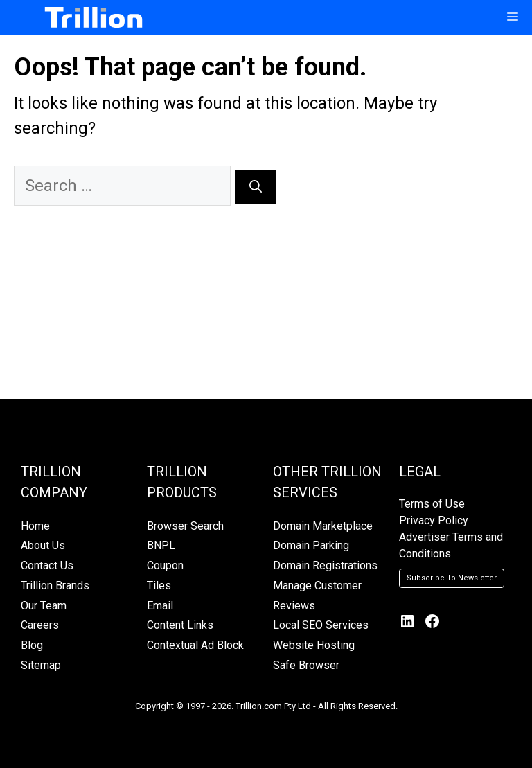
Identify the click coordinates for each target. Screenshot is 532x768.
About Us (43, 545)
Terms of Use (432, 504)
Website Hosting (314, 645)
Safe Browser (306, 665)
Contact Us (47, 565)
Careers (40, 625)
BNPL (161, 545)
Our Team (44, 606)
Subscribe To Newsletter (452, 578)
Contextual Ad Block (195, 645)
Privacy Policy (434, 520)
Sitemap (41, 665)
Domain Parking (311, 545)
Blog (32, 645)
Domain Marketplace (323, 526)
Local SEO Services (321, 625)
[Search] (256, 187)
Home (35, 526)
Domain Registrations (325, 565)
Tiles (159, 586)
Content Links (180, 625)
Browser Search (185, 526)
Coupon (165, 565)
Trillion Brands (55, 586)
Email (160, 606)
